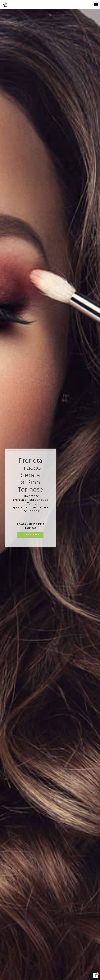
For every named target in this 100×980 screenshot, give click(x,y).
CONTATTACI (30, 535)
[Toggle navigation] (96, 5)
